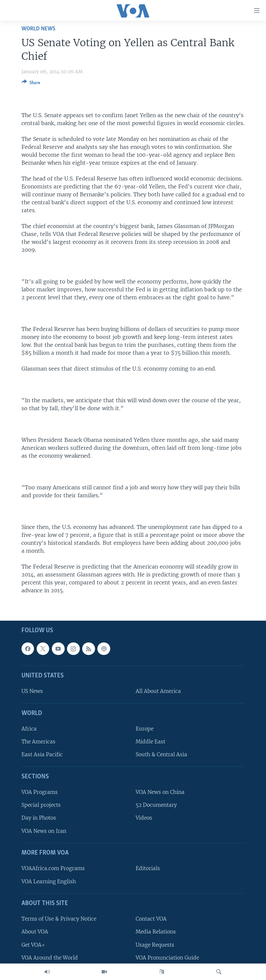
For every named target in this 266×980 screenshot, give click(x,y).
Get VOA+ (33, 945)
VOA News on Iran (44, 831)
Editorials (148, 869)
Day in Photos (39, 818)
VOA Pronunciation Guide (167, 958)
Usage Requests (155, 945)
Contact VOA (151, 919)
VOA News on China (160, 792)
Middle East (150, 742)
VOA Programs (40, 792)
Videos (144, 818)
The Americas (38, 742)
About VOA (35, 932)
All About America (158, 691)
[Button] (31, 84)
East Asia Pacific (42, 755)
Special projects (41, 805)
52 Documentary (156, 805)
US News (32, 691)
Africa (29, 729)
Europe (145, 729)
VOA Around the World (50, 958)
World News (38, 29)
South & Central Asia (161, 755)
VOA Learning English (49, 882)
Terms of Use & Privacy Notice (59, 919)
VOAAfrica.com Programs (53, 869)
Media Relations (156, 932)
